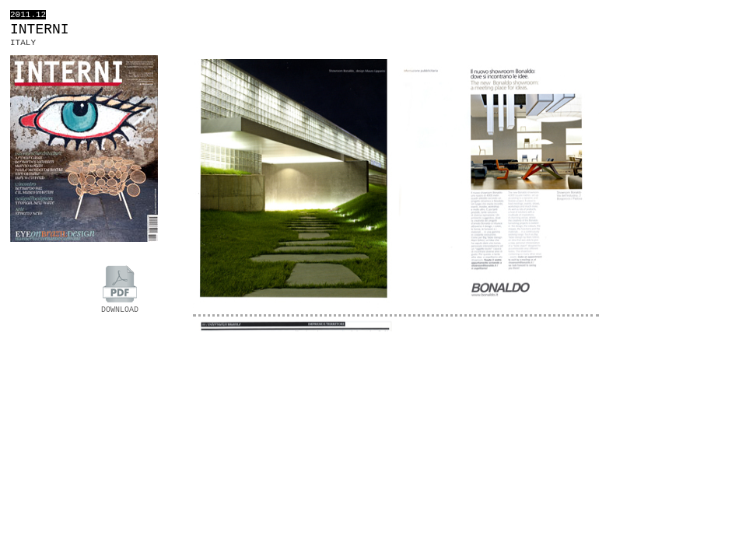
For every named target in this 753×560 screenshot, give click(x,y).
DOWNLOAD (120, 306)
